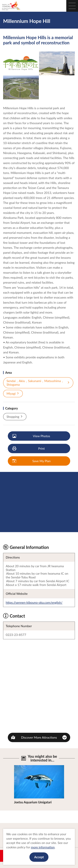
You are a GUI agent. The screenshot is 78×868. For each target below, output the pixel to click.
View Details (23, 767)
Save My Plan (32, 461)
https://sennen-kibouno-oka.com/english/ (34, 602)
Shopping (15, 417)
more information (43, 847)
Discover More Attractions (39, 737)
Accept (39, 857)
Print (29, 449)
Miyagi (13, 393)
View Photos (31, 436)
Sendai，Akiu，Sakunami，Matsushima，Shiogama (38, 383)
